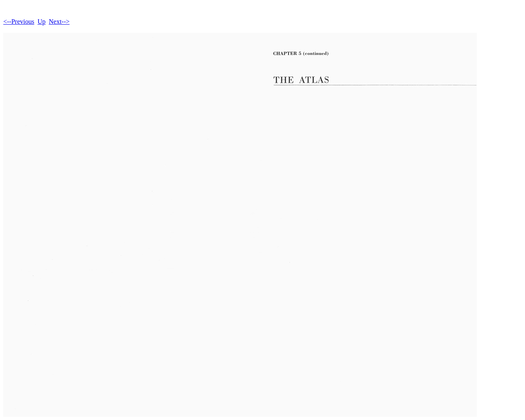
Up (42, 21)
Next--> (59, 21)
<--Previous (19, 21)
